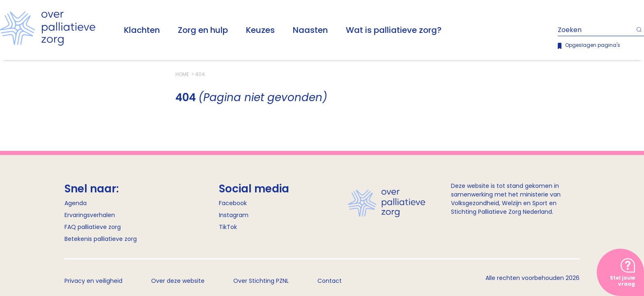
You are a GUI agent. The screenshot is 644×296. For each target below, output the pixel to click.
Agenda (76, 203)
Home (183, 74)
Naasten (310, 30)
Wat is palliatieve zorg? (394, 30)
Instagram (234, 215)
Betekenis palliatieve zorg (101, 239)
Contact (330, 281)
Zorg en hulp (203, 30)
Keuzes (260, 30)
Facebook (233, 203)
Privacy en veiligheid (93, 281)
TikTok (228, 227)
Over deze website (178, 281)
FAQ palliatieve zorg (93, 227)
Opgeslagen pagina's (593, 45)
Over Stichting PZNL (261, 281)
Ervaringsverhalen (90, 215)
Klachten (142, 30)
